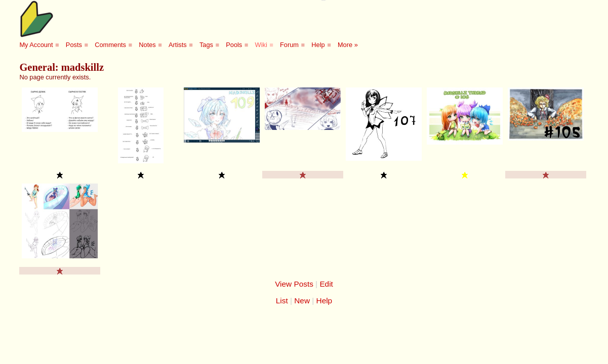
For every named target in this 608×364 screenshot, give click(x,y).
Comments (110, 45)
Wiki (261, 45)
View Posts (294, 284)
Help (318, 45)
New (302, 301)
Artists (178, 45)
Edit (326, 284)
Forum (289, 45)
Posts (74, 45)
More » (348, 45)
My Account (36, 45)
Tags (206, 45)
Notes (147, 45)
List (282, 301)
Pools (234, 45)
